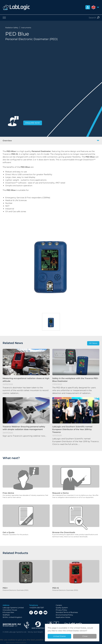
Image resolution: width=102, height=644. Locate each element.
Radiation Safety (12, 28)
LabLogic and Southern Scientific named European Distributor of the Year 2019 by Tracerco (72, 429)
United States (59, 636)
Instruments (26, 28)
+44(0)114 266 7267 (37, 608)
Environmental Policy (64, 615)
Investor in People (12, 625)
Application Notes (63, 617)
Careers (59, 605)
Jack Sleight (38, 632)
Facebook (31, 613)
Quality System (62, 608)
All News (93, 343)
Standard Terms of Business (67, 612)
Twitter (36, 613)
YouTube (45, 613)
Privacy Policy (61, 610)
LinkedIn (41, 613)
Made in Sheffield (38, 625)
